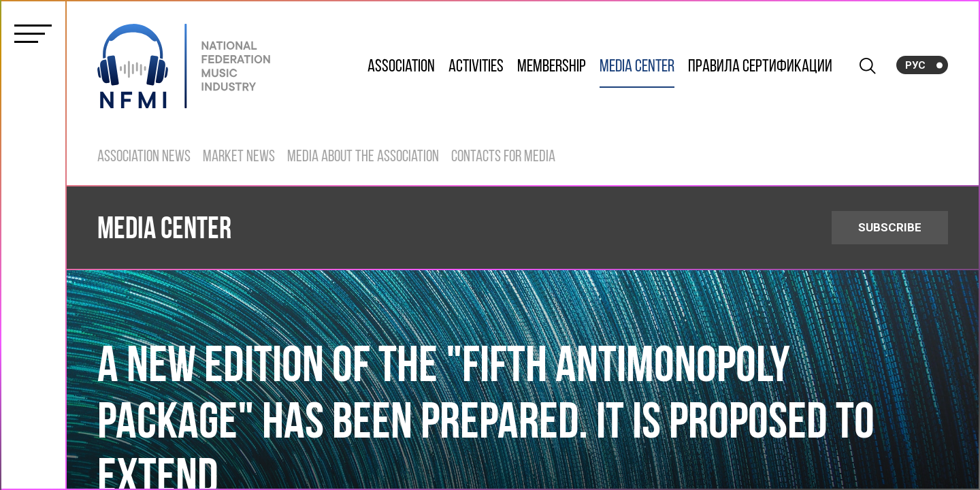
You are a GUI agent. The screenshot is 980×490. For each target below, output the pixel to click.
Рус (915, 65)
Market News (239, 157)
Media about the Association (363, 157)
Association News (144, 157)
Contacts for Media (503, 157)
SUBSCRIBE (890, 227)
